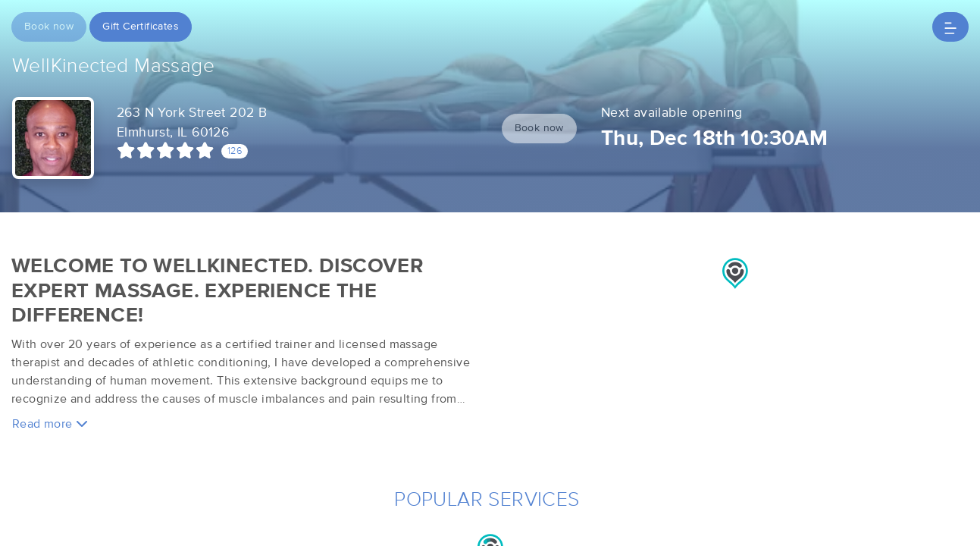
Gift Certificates (141, 27)
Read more (50, 424)
